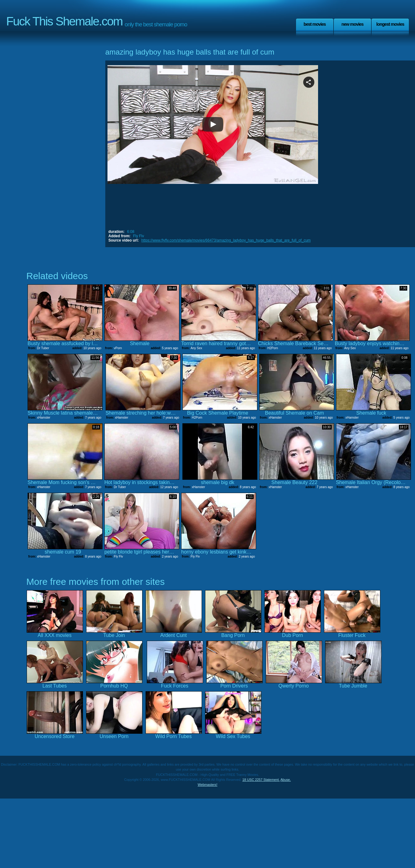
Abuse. (286, 780)
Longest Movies (390, 24)
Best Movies (315, 24)
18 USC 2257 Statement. (261, 780)
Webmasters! (207, 785)
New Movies (352, 24)
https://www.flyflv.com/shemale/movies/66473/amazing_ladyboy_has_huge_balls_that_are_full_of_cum (226, 240)
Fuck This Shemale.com (64, 21)
